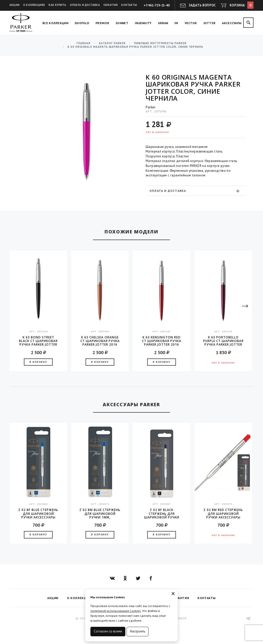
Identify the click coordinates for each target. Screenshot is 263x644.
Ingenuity (143, 23)
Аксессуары (232, 23)
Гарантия (111, 5)
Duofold (82, 23)
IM (176, 23)
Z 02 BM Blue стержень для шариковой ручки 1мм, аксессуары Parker (100, 514)
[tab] (196, 191)
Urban (163, 23)
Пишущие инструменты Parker (160, 43)
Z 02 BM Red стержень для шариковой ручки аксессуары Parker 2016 (223, 514)
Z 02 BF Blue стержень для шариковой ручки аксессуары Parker (38, 514)
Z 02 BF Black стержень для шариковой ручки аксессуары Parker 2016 (162, 514)
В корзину (38, 362)
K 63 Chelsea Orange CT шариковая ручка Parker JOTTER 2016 (100, 341)
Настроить (138, 631)
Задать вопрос (202, 5)
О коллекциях (34, 5)
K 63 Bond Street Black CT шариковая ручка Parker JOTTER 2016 (38, 341)
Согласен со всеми (108, 631)
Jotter (210, 23)
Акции (15, 5)
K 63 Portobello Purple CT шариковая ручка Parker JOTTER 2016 (223, 341)
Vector (191, 23)
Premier (102, 23)
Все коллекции (55, 23)
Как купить (57, 5)
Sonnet (122, 23)
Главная (83, 43)
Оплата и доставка (85, 5)
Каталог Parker (112, 43)
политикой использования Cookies (116, 611)
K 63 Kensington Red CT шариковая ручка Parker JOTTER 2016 (162, 341)
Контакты (129, 5)
